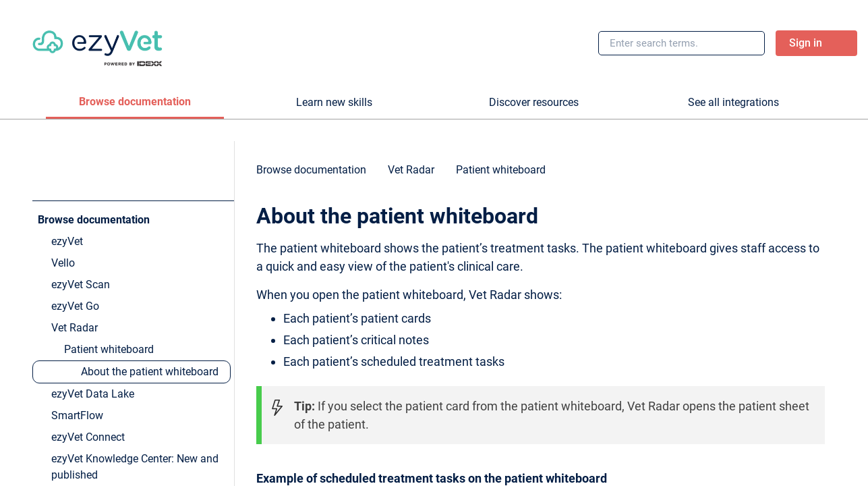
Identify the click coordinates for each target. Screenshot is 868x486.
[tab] (135, 103)
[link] (97, 43)
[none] (830, 176)
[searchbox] (740, 43)
